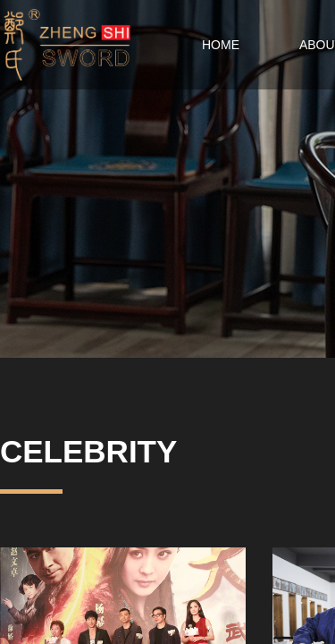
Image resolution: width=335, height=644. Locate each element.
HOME (221, 45)
